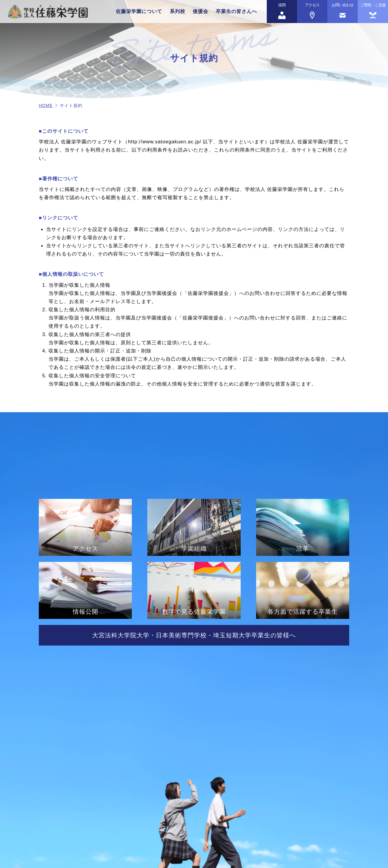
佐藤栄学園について (139, 11)
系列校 (177, 11)
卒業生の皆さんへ (236, 11)
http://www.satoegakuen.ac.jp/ (165, 142)
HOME (46, 105)
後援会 (201, 11)
